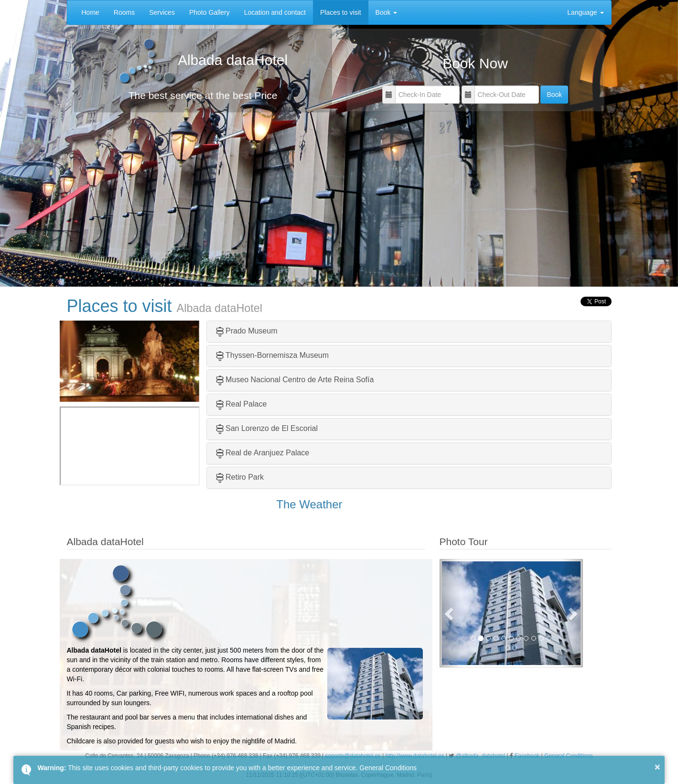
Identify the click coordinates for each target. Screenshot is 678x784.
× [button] (657, 767)
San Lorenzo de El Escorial (272, 428)
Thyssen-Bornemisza (261, 355)
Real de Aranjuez (255, 453)
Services (162, 12)
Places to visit (341, 12)
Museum (314, 355)
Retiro (236, 477)
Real (233, 404)
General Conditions (388, 768)
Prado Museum (246, 331)
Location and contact (275, 12)
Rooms (124, 12)
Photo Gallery (210, 12)
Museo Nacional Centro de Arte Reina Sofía (300, 380)
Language (585, 12)
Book (387, 12)
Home (91, 12)
